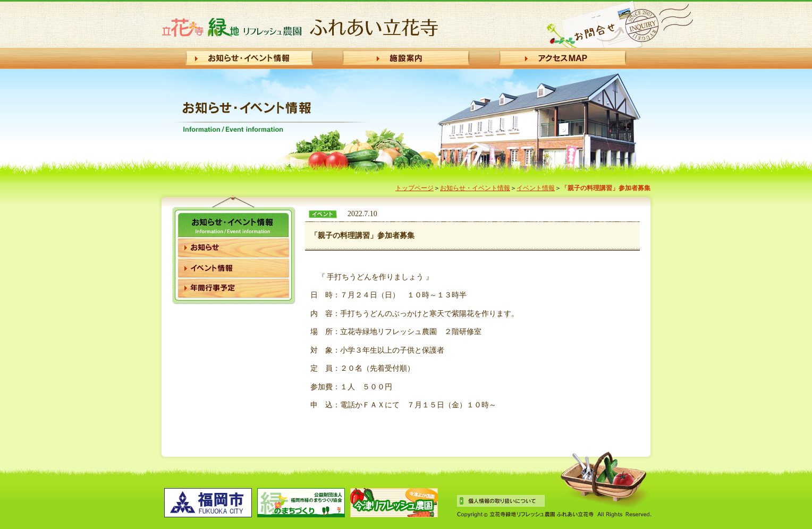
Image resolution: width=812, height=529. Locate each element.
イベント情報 (536, 188)
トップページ (415, 188)
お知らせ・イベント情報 (475, 188)
